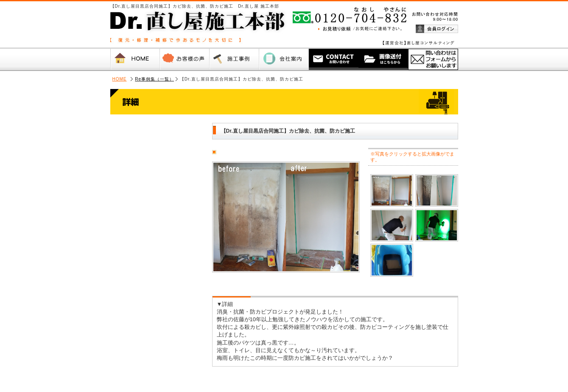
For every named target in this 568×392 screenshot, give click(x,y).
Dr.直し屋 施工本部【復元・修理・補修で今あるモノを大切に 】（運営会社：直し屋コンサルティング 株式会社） (178, 24)
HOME (120, 79)
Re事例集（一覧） (154, 79)
